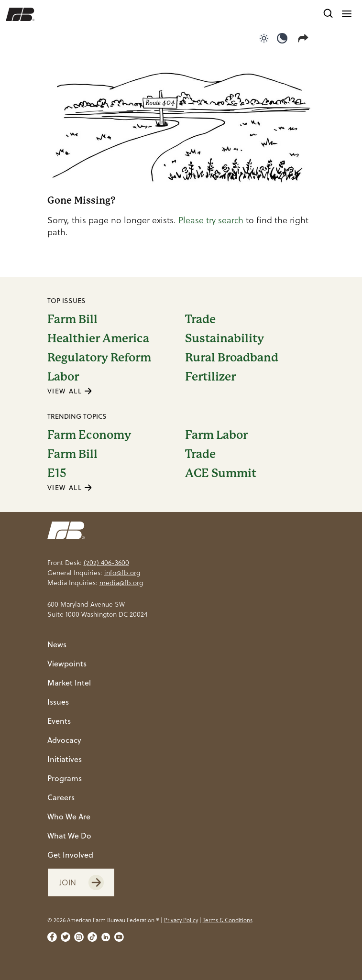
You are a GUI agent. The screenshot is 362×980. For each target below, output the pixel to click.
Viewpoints (67, 664)
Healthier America (98, 338)
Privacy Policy (181, 920)
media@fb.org (121, 583)
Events (59, 721)
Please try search (211, 220)
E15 (57, 473)
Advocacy (64, 740)
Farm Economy (89, 435)
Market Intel (69, 683)
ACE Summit (221, 473)
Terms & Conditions (228, 920)
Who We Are (69, 817)
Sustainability (225, 338)
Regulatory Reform (99, 358)
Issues (58, 702)
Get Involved (70, 855)
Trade (200, 319)
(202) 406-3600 (106, 563)
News (57, 644)
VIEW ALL (70, 391)
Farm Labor (216, 435)
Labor (63, 377)
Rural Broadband (232, 358)
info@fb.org (122, 573)
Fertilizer (210, 377)
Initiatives (65, 759)
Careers (61, 797)
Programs (65, 778)
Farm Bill (72, 319)
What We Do (69, 836)
